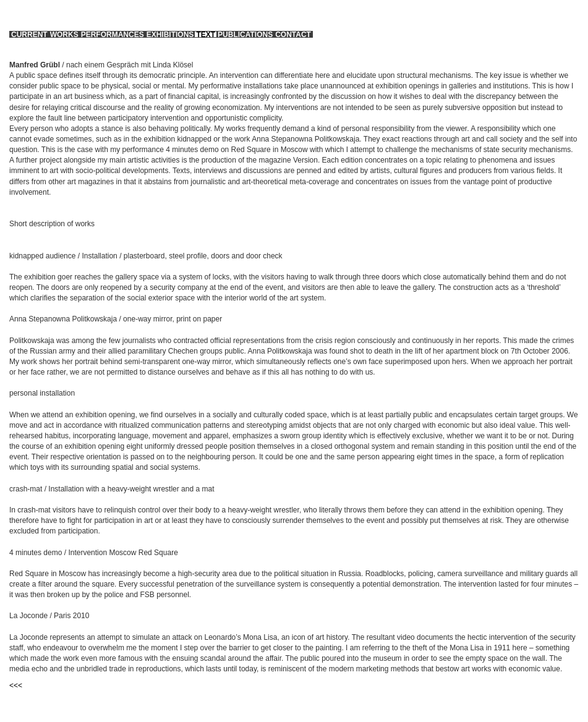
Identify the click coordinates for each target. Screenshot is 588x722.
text (206, 35)
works (64, 35)
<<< (16, 686)
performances (113, 35)
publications (245, 35)
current (29, 35)
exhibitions (170, 35)
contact (293, 35)
